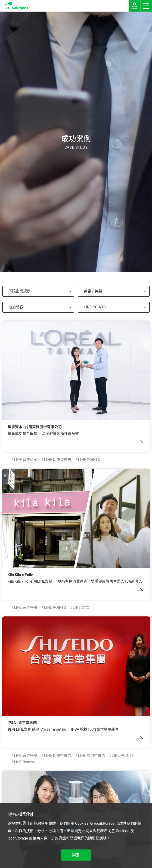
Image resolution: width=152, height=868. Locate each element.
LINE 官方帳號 (26, 460)
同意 (76, 855)
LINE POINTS (89, 460)
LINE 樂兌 (81, 608)
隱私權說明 (97, 838)
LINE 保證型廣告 (58, 460)
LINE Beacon (24, 762)
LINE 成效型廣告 (92, 756)
